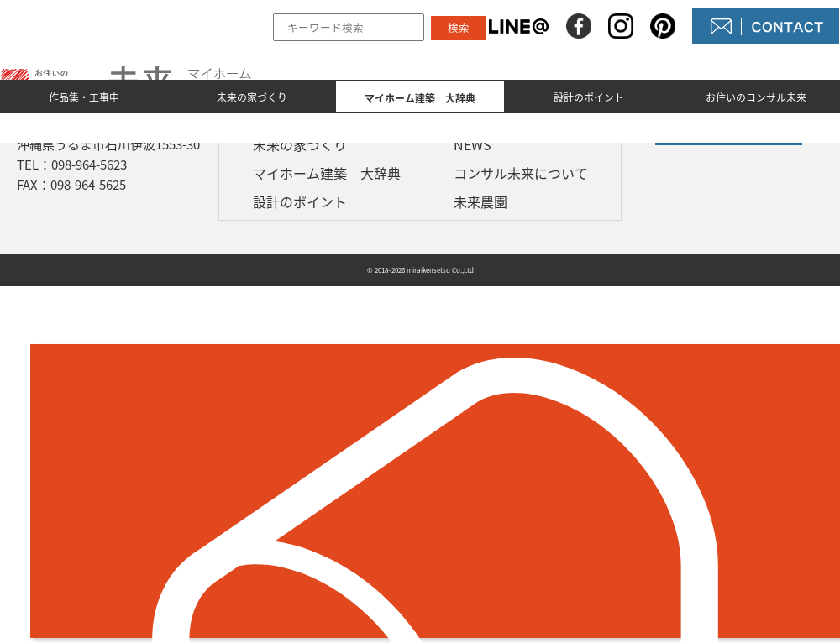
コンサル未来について (521, 173)
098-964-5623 (89, 165)
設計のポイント (589, 97)
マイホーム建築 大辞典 (327, 173)
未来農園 (480, 201)
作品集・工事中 (84, 97)
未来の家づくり (252, 97)
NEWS (472, 144)
